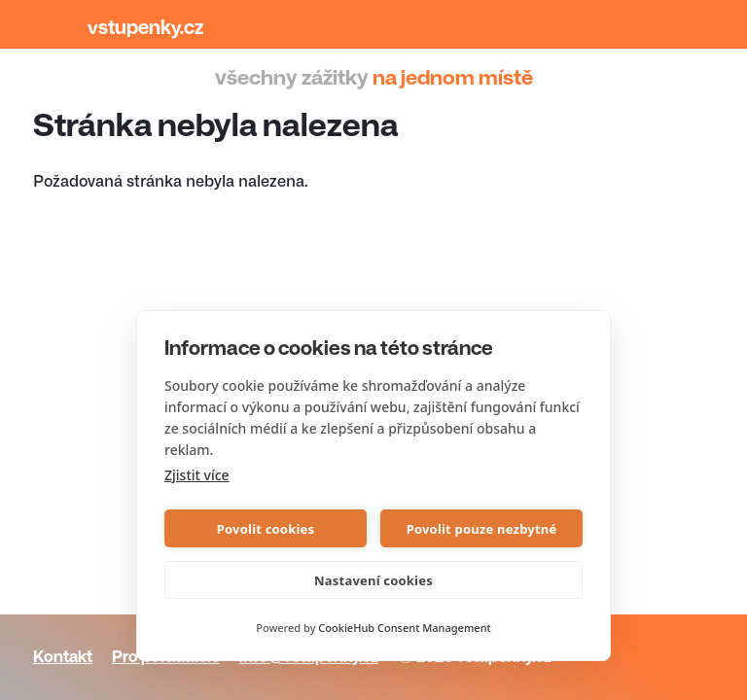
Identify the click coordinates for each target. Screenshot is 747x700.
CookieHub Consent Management (404, 628)
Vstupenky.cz (145, 28)
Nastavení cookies (373, 580)
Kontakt (63, 657)
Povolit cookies (266, 529)
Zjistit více (197, 475)
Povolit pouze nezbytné (482, 529)
